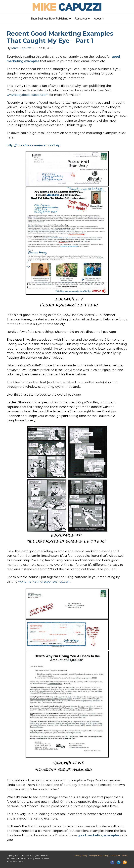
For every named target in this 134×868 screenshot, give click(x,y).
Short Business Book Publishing (49, 19)
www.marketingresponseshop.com (44, 582)
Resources (81, 19)
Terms (124, 855)
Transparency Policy (99, 855)
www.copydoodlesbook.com (28, 95)
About (97, 19)
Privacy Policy (81, 855)
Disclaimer (115, 855)
